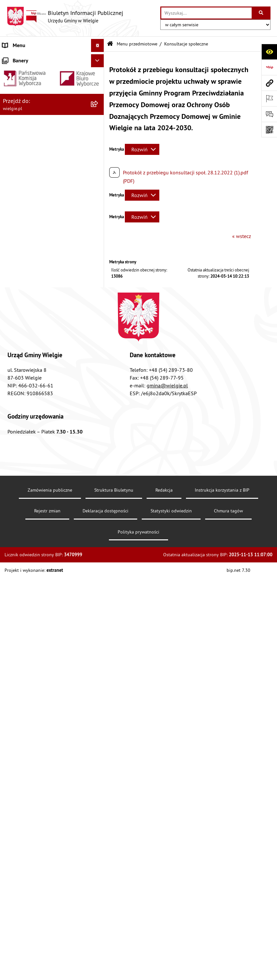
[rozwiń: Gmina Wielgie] (99, 75)
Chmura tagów (228, 951)
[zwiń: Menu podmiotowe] (99, 59)
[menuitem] (52, 75)
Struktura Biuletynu (114, 931)
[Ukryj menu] (98, 45)
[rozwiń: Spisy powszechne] (99, 462)
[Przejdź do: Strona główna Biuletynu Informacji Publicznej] (110, 44)
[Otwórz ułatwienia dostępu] (269, 52)
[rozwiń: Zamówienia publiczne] (99, 546)
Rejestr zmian (47, 951)
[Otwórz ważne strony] (269, 98)
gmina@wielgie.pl (167, 826)
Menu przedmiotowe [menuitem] (26, 179)
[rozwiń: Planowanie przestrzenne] (99, 393)
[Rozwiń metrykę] (142, 149)
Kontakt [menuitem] (11, 619)
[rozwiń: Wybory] (99, 593)
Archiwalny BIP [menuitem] (19, 645)
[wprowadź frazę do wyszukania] (206, 13)
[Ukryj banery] (98, 673)
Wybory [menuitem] (11, 593)
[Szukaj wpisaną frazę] (262, 13)
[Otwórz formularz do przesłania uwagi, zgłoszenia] (269, 114)
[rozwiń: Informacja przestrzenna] (99, 358)
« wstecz (242, 236)
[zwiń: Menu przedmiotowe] (99, 179)
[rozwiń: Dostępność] (99, 230)
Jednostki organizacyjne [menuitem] (29, 580)
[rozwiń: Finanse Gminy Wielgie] (99, 264)
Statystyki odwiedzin (171, 951)
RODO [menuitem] (9, 658)
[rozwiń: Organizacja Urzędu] (99, 127)
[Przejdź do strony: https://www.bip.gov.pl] (269, 67)
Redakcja (164, 931)
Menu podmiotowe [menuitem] (24, 58)
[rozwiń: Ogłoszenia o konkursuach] (99, 606)
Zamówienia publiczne (50, 931)
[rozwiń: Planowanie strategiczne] (99, 504)
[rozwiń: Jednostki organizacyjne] (99, 580)
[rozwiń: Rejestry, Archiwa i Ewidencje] (99, 144)
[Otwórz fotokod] (269, 130)
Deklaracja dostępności (106, 951)
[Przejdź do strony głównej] (65, 17)
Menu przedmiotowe (137, 44)
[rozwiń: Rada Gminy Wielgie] (99, 427)
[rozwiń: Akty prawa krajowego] (99, 213)
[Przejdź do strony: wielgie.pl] (269, 83)
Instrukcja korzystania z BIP (222, 931)
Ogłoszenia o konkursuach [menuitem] (32, 606)
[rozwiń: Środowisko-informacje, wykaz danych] (99, 479)
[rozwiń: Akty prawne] (99, 196)
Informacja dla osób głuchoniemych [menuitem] (43, 632)
